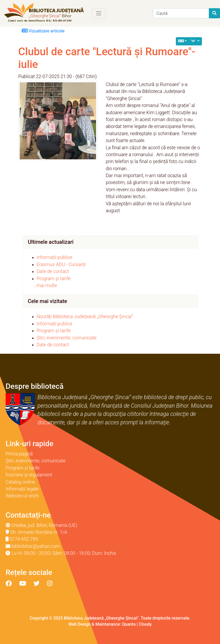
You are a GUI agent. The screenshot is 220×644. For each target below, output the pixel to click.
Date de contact (53, 271)
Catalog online (20, 482)
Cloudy (145, 624)
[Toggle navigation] (99, 13)
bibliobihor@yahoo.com (36, 546)
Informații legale (22, 489)
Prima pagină (19, 454)
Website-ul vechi (22, 496)
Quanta (129, 624)
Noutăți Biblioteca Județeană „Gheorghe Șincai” (85, 317)
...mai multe (45, 285)
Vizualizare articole (43, 31)
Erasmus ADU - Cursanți (61, 265)
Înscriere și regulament (29, 475)
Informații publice (55, 257)
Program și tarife (54, 279)
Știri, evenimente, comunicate (67, 338)
